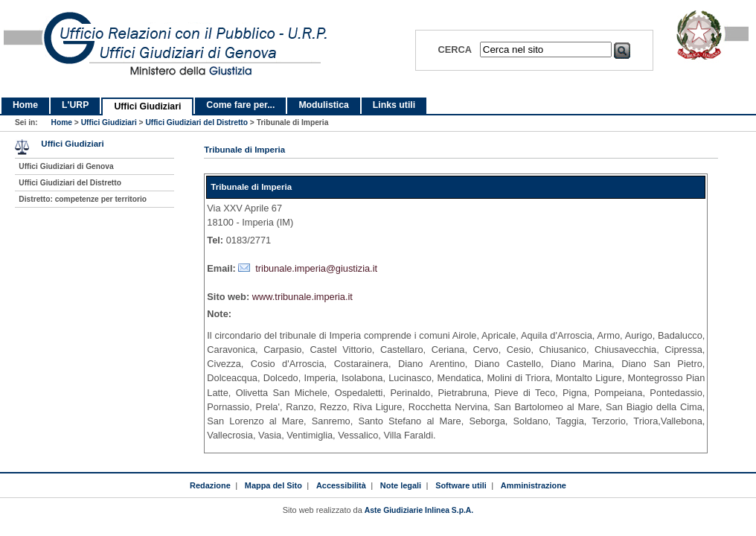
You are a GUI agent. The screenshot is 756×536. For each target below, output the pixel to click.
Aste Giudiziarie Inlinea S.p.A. (419, 510)
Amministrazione (534, 485)
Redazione (210, 485)
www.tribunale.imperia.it (302, 297)
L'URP (75, 105)
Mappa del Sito (273, 485)
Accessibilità (341, 485)
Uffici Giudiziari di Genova (66, 166)
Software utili (461, 485)
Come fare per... (240, 105)
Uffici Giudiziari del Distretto (196, 122)
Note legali (401, 485)
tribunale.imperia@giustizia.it (316, 268)
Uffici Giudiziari (147, 106)
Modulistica (323, 105)
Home (25, 105)
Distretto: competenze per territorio (83, 199)
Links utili (394, 105)
